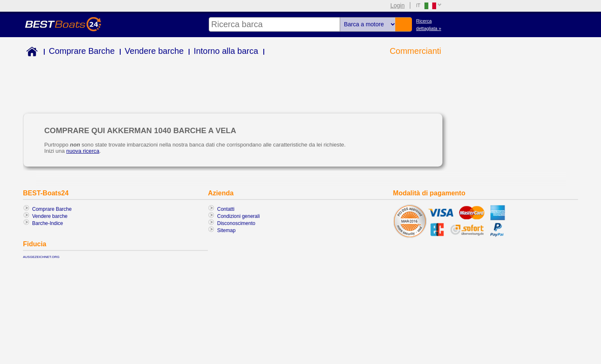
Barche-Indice (48, 223)
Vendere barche (154, 51)
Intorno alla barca (226, 51)
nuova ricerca (83, 151)
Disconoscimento (236, 223)
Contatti (226, 209)
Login (397, 5)
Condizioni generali (238, 216)
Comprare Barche (82, 51)
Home (30, 53)
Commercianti (415, 51)
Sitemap (226, 230)
